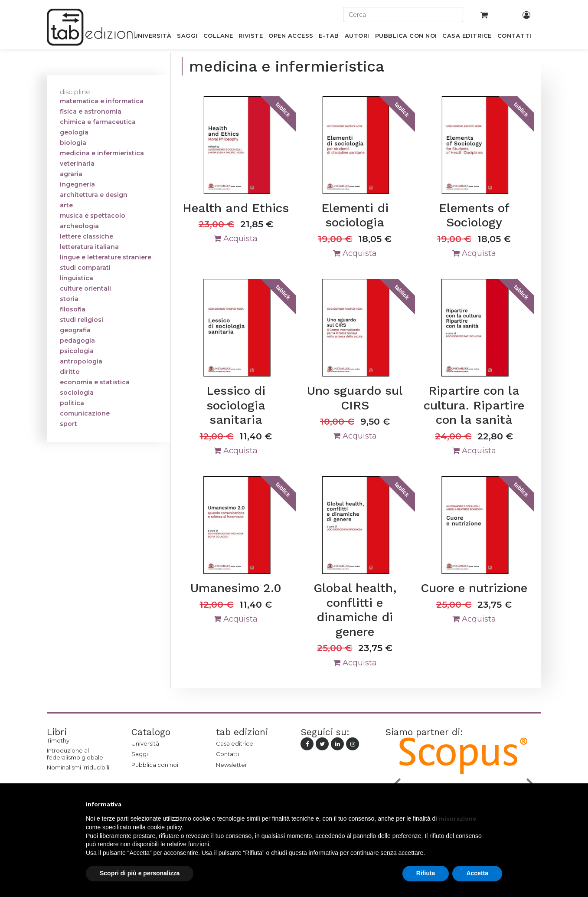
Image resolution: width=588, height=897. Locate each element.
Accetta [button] (477, 873)
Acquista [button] (236, 239)
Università (145, 743)
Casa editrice (235, 743)
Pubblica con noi (155, 765)
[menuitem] (152, 37)
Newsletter (232, 765)
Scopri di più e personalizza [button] (140, 873)
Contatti (227, 754)
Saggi (140, 754)
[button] (498, 804)
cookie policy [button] (165, 827)
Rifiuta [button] (426, 873)
